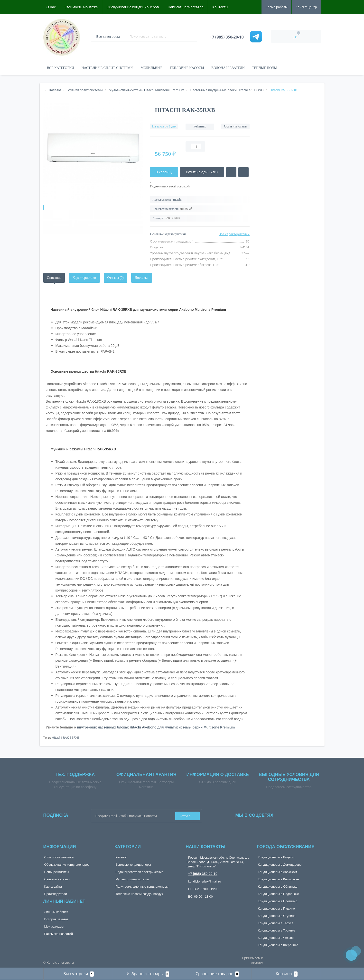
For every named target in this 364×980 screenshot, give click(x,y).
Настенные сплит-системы (107, 68)
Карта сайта (53, 887)
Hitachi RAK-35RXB (66, 737)
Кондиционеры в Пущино (276, 908)
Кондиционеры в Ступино (277, 916)
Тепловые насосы (187, 68)
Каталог (121, 857)
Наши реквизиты (57, 872)
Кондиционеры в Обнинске (278, 887)
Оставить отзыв (235, 126)
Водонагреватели (228, 68)
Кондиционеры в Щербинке (278, 945)
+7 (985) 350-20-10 (203, 874)
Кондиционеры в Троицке (276, 930)
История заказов (56, 919)
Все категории (61, 68)
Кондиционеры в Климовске (278, 879)
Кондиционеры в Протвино (278, 901)
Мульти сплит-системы (132, 879)
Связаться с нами (57, 879)
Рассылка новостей (59, 934)
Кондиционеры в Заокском (277, 872)
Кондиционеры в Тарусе (276, 923)
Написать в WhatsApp (186, 7)
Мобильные (152, 68)
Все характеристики (234, 234)
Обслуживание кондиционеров (133, 7)
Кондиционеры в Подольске (278, 894)
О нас (51, 7)
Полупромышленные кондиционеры (142, 887)
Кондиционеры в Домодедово (280, 865)
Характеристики (84, 278)
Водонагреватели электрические (139, 872)
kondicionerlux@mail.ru (205, 881)
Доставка (142, 278)
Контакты (220, 7)
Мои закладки (54, 927)
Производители (56, 894)
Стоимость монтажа (81, 7)
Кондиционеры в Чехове (276, 938)
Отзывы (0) (116, 278)
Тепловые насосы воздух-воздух (139, 894)
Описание (54, 278)
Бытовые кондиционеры (133, 865)
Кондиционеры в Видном (276, 857)
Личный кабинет (56, 912)
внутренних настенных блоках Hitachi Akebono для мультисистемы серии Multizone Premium (156, 727)
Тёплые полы (264, 68)
